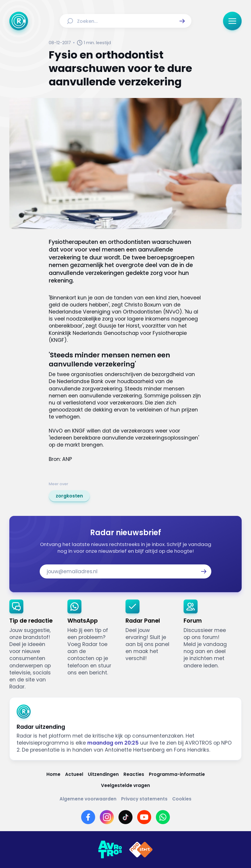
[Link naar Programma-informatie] (177, 774)
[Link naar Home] (53, 774)
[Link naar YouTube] (144, 817)
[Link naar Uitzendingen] (103, 774)
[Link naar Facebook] (88, 817)
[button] (182, 21)
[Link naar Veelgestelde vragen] (125, 786)
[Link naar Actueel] (74, 774)
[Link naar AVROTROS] (110, 850)
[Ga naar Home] (19, 21)
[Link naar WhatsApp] (163, 817)
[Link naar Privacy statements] (144, 799)
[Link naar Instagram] (107, 817)
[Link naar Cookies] (182, 799)
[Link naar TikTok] (125, 817)
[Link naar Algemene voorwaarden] (88, 799)
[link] (69, 496)
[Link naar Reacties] (134, 774)
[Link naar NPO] (141, 850)
